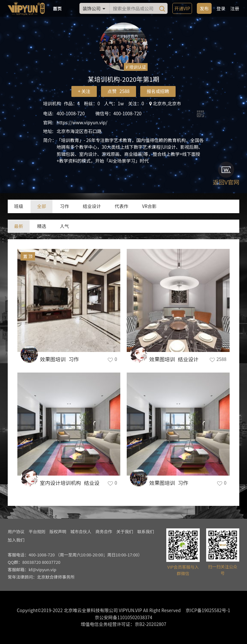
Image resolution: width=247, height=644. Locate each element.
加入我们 (16, 540)
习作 (64, 206)
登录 (221, 8)
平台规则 (37, 531)
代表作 (122, 206)
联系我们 (146, 531)
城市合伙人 (81, 531)
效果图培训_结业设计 (174, 359)
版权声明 (58, 531)
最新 (19, 226)
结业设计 (92, 206)
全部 (41, 206)
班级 (19, 206)
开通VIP (182, 8)
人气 (64, 226)
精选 (41, 226)
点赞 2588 (119, 91)
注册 (235, 8)
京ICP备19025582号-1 (208, 610)
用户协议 (16, 531)
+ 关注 (84, 91)
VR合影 (149, 206)
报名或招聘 (158, 91)
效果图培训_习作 (59, 359)
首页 (57, 8)
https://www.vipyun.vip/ (82, 122)
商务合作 (104, 531)
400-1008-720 (71, 113)
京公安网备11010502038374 (124, 617)
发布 (204, 8)
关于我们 (125, 531)
